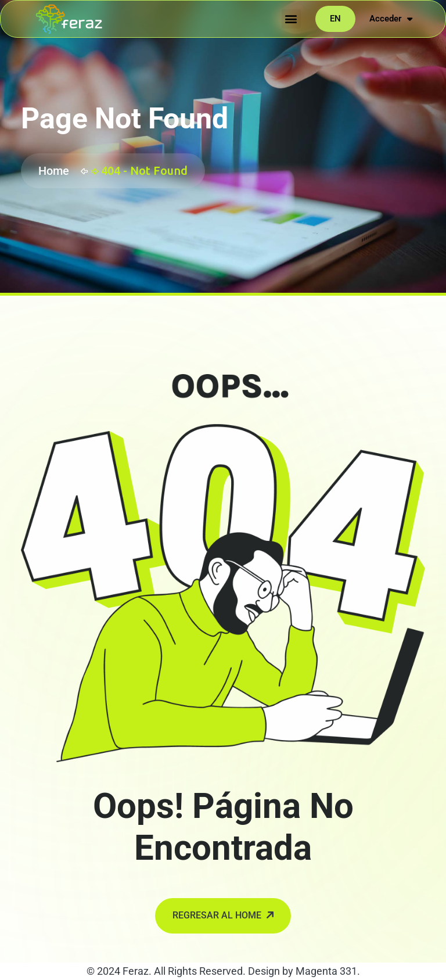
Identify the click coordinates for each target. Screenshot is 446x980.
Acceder (391, 19)
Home (57, 171)
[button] (291, 19)
